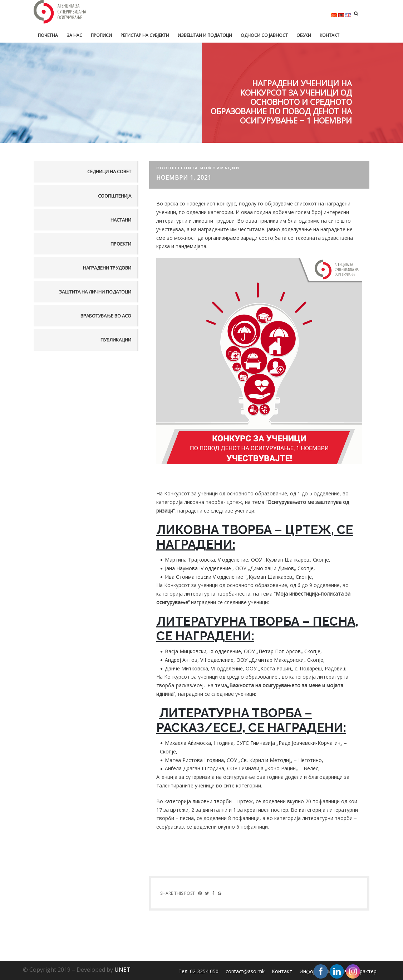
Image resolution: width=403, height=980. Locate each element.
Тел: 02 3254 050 (198, 971)
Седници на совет (109, 171)
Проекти (121, 244)
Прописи (101, 35)
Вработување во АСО (106, 316)
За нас (74, 35)
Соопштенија (115, 196)
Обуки (304, 35)
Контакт (330, 35)
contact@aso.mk (245, 971)
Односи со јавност (264, 35)
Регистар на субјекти (145, 35)
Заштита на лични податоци (95, 292)
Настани (121, 220)
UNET (122, 970)
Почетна (48, 35)
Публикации (116, 340)
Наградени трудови (107, 268)
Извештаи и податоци (205, 35)
